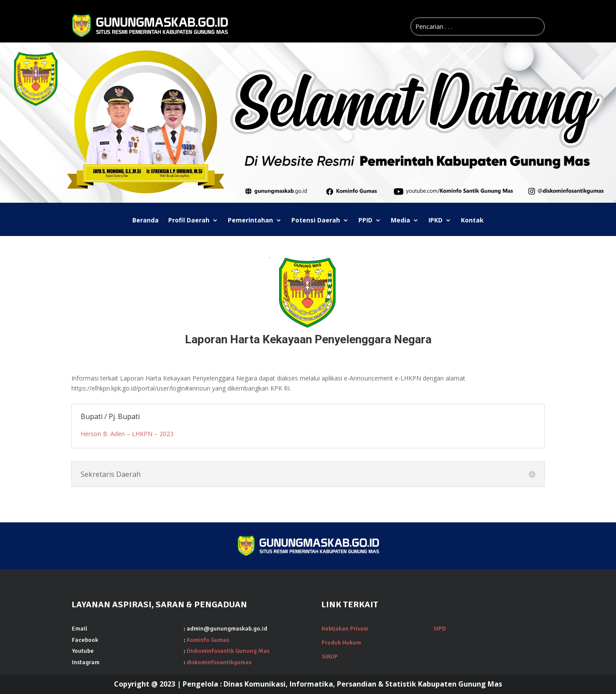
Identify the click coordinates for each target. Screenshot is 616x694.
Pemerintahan (250, 221)
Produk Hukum (341, 643)
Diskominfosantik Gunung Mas (228, 651)
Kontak (472, 221)
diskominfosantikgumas (219, 662)
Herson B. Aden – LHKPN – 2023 (127, 434)
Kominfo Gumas (208, 640)
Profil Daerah (189, 221)
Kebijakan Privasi (345, 629)
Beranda (145, 221)
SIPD (440, 629)
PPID (365, 221)
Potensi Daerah (316, 221)
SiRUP (330, 657)
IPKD (435, 221)
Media (400, 221)
